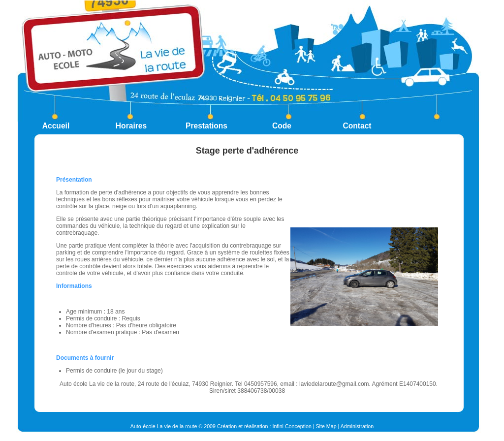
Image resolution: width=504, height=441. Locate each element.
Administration (357, 426)
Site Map (326, 426)
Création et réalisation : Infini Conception (264, 426)
